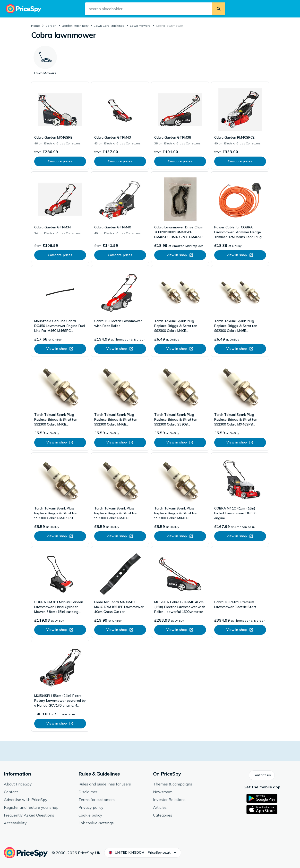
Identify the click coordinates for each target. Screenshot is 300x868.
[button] (262, 775)
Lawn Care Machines (109, 26)
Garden (51, 26)
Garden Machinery (75, 26)
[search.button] (219, 9)
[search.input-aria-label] (149, 9)
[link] (60, 125)
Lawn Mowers (140, 26)
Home (36, 26)
